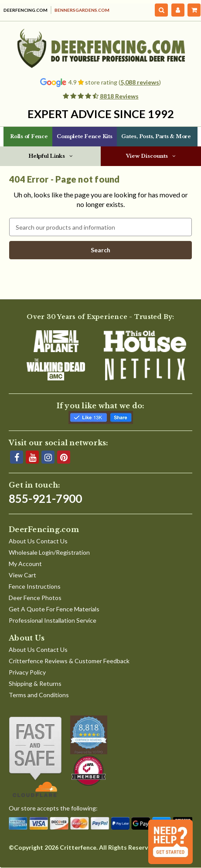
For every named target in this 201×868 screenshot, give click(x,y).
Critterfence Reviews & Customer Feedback (69, 661)
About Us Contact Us (38, 541)
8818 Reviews (119, 96)
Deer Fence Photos (35, 598)
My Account (25, 564)
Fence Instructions (35, 586)
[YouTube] (32, 457)
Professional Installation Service (53, 620)
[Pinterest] (64, 457)
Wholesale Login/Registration (49, 552)
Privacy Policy (27, 672)
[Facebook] (17, 457)
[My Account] (178, 10)
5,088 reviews (140, 82)
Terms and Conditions (39, 695)
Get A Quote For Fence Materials (54, 609)
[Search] (162, 10)
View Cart (22, 575)
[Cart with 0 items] (194, 10)
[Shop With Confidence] (36, 757)
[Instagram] (48, 457)
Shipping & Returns (35, 683)
